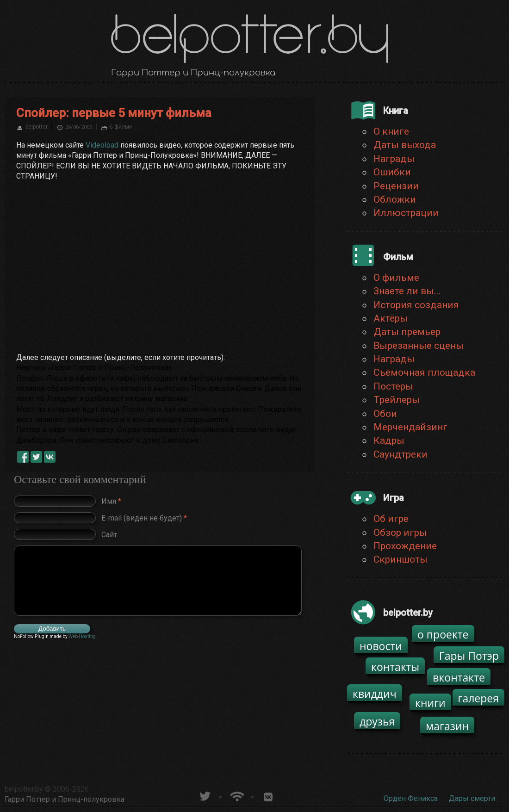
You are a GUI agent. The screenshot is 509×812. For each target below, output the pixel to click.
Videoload (102, 145)
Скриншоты (400, 559)
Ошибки (392, 172)
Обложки (395, 199)
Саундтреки (400, 454)
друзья (377, 721)
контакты (395, 667)
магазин (447, 726)
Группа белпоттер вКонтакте (268, 795)
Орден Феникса (411, 798)
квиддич (375, 694)
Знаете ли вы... (407, 291)
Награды (394, 159)
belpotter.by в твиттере (204, 795)
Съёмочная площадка (424, 372)
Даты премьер (407, 332)
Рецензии (396, 186)
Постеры (393, 386)
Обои (385, 414)
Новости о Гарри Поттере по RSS (236, 795)
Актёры (391, 318)
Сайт (109, 534)
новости (381, 646)
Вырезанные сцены (419, 346)
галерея (479, 698)
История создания (416, 305)
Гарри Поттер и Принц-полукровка (65, 799)
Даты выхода (405, 145)
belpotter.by (24, 789)
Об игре (391, 519)
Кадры (389, 440)
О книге (391, 131)
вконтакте (459, 677)
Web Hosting (82, 636)
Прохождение (405, 546)
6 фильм (121, 127)
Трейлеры (397, 400)
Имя (111, 501)
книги (430, 703)
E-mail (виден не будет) (144, 518)
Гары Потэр (469, 656)
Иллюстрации (406, 213)
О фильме (396, 278)
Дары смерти (472, 798)
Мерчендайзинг (410, 427)
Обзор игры (400, 533)
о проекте (443, 634)
